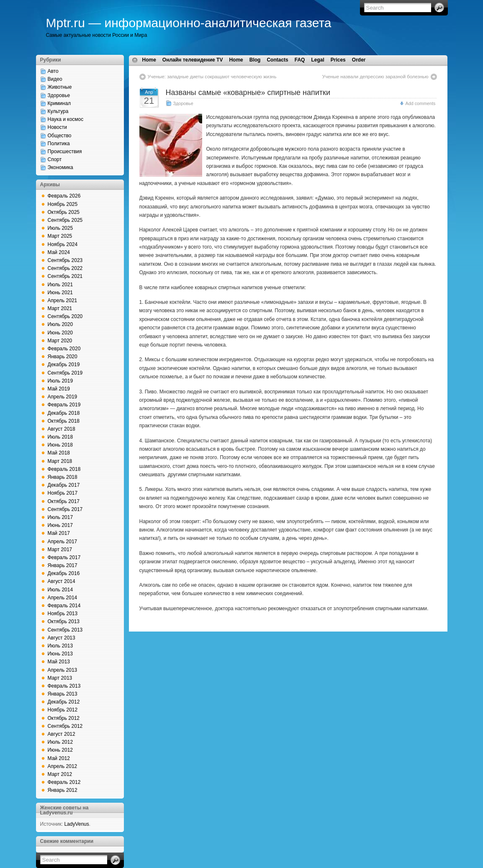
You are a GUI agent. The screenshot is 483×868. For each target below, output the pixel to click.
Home (149, 60)
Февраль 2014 (64, 606)
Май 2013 (59, 662)
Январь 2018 (63, 477)
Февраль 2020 (64, 349)
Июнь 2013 (60, 654)
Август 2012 (62, 734)
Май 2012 (59, 758)
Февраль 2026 (64, 196)
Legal (317, 60)
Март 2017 (60, 550)
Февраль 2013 (64, 686)
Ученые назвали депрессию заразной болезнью (375, 77)
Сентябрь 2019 (65, 373)
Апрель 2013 (63, 670)
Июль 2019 (60, 381)
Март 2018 (60, 461)
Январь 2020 (63, 357)
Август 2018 (62, 429)
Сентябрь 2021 (65, 276)
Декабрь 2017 (64, 485)
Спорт (55, 159)
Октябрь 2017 (64, 501)
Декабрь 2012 (64, 702)
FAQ (300, 60)
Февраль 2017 (64, 557)
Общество (60, 136)
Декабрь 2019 (64, 365)
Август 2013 (62, 638)
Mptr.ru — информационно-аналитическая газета (189, 23)
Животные (60, 87)
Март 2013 (60, 678)
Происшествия (65, 152)
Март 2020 (60, 341)
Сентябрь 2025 (65, 220)
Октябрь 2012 (64, 718)
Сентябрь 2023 (65, 260)
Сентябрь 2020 (65, 316)
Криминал (59, 103)
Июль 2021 (60, 285)
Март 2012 (60, 774)
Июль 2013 (60, 646)
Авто (53, 71)
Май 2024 (59, 252)
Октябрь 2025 (64, 212)
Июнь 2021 (60, 293)
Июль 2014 (60, 590)
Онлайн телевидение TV (193, 60)
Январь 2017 (63, 565)
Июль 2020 (60, 324)
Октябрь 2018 (64, 421)
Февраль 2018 (64, 469)
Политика (59, 144)
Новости (57, 127)
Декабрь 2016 (64, 573)
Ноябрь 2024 (63, 244)
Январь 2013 (63, 694)
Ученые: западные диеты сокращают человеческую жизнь (212, 77)
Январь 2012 (63, 790)
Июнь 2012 (60, 750)
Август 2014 (62, 581)
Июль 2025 (60, 228)
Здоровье (59, 95)
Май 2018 (59, 453)
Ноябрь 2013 (63, 614)
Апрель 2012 (63, 766)
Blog (255, 60)
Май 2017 (59, 533)
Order (359, 60)
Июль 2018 (60, 437)
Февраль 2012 (64, 782)
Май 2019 (59, 389)
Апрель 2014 (63, 598)
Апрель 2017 (63, 542)
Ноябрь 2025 (63, 204)
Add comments (420, 103)
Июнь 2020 (60, 333)
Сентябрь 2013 (65, 630)
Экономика (60, 167)
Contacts (277, 60)
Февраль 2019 (64, 405)
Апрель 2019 (63, 397)
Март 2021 (60, 308)
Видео (55, 79)
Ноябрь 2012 (63, 710)
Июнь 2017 (60, 525)
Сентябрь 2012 (65, 726)
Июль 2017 (60, 517)
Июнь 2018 (60, 445)
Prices (338, 60)
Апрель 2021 (63, 300)
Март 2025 (60, 236)
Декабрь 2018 (64, 413)
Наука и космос (66, 119)
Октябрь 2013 (64, 621)
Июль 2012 (60, 742)
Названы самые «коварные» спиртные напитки (248, 92)
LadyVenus (76, 824)
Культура (58, 111)
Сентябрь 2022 (65, 268)
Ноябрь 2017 (63, 493)
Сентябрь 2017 (65, 509)
